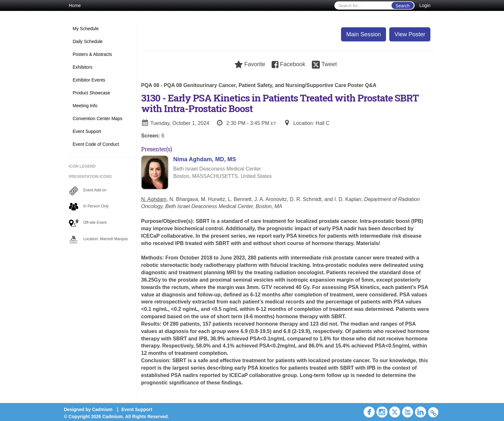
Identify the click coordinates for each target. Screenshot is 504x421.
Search (402, 6)
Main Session (364, 34)
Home (75, 5)
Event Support (137, 409)
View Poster (410, 34)
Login (425, 5)
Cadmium (102, 409)
